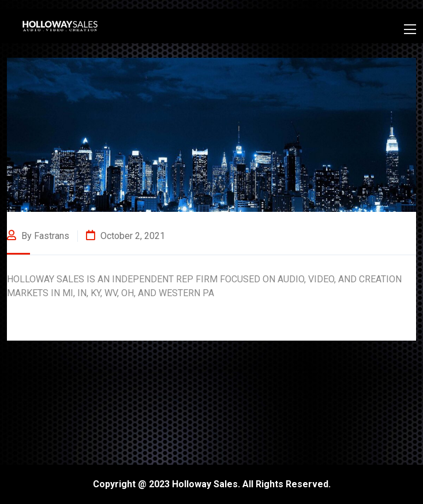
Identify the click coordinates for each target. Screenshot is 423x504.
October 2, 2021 (126, 236)
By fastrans (38, 236)
